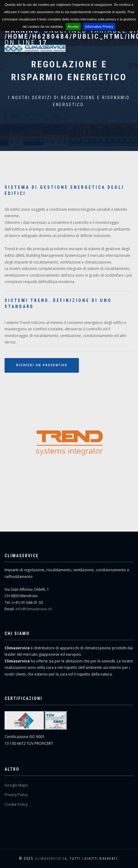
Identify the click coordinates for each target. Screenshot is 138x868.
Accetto (73, 27)
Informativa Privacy (99, 27)
